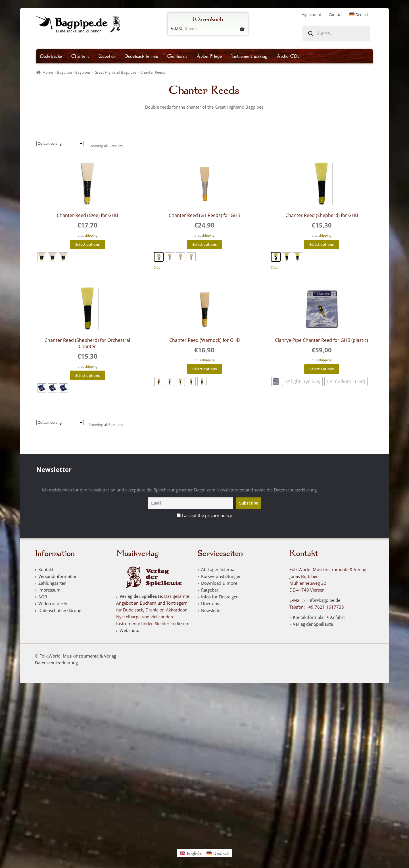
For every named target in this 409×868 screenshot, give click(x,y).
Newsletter (212, 610)
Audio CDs (288, 56)
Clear (158, 267)
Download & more (219, 583)
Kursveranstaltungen (221, 576)
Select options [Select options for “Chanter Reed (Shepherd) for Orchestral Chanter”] (87, 375)
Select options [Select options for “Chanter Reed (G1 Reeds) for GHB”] (204, 244)
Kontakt (46, 569)
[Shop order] (60, 143)
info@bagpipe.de (324, 600)
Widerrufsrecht (53, 604)
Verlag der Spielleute (141, 596)
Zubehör (107, 56)
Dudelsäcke (51, 56)
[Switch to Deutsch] (360, 15)
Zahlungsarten (52, 583)
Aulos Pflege (209, 56)
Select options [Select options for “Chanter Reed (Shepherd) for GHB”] (322, 244)
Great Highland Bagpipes (115, 72)
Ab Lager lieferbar (219, 569)
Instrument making (249, 56)
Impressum (49, 590)
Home (48, 72)
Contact (335, 15)
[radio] (42, 257)
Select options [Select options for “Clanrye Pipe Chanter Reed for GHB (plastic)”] (322, 369)
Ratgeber (210, 590)
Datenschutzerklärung (60, 610)
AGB (43, 597)
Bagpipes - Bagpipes (74, 72)
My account (311, 15)
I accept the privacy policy (207, 515)
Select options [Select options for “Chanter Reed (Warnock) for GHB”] (204, 369)
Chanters (80, 56)
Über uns (210, 604)
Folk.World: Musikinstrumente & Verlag (78, 656)
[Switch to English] (190, 853)
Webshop (129, 630)
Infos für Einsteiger (219, 597)
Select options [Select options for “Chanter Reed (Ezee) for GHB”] (87, 244)
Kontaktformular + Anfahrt (319, 617)
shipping (91, 235)
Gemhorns (177, 56)
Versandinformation (58, 576)
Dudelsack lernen (141, 56)
